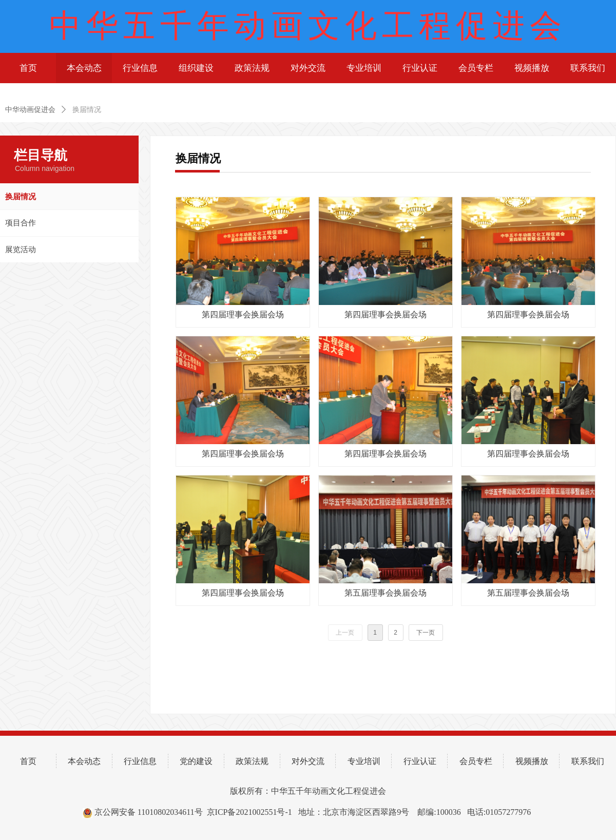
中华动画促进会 (30, 110)
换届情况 (87, 110)
